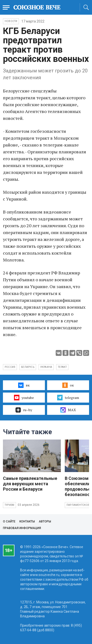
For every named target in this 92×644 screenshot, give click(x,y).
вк (24, 385)
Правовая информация (22, 528)
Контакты (27, 521)
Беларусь (28, 367)
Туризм (9, 505)
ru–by (24, 410)
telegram (68, 397)
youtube (24, 397)
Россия (10, 367)
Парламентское (78, 505)
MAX (68, 410)
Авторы (45, 521)
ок (68, 385)
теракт (62, 367)
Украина (46, 367)
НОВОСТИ (11, 21)
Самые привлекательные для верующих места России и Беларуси (30, 484)
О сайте (9, 521)
